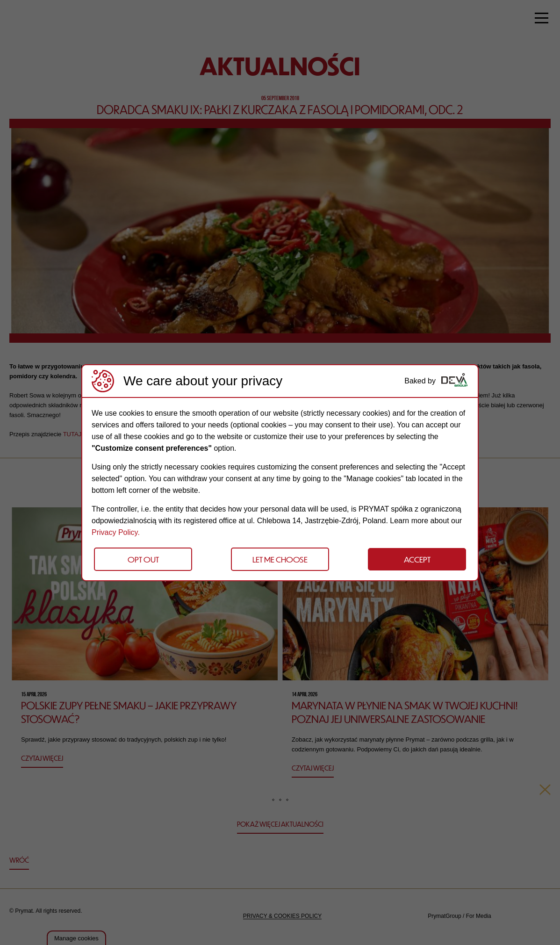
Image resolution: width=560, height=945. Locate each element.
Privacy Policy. (116, 532)
